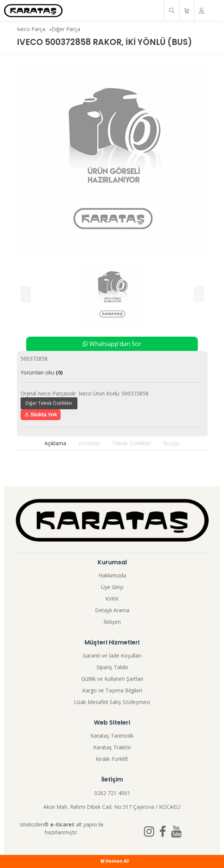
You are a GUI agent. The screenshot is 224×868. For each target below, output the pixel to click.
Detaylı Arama (112, 610)
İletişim (112, 622)
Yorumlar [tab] (89, 443)
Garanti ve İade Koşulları (112, 655)
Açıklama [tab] (55, 443)
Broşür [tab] (171, 443)
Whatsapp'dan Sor (112, 344)
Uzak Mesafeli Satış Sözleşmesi (112, 702)
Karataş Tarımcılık (112, 736)
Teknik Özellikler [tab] (132, 443)
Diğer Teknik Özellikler (49, 403)
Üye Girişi (112, 587)
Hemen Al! (115, 861)
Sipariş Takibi (112, 667)
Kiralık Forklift (112, 759)
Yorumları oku (42, 372)
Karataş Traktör (112, 747)
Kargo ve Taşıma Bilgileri (112, 690)
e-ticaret (62, 824)
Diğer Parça (66, 29)
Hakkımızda (112, 575)
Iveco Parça (31, 29)
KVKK (112, 599)
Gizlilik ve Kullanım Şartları (112, 679)
